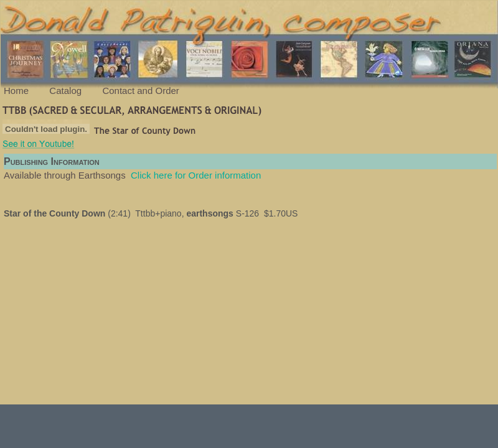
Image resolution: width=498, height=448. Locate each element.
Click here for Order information (196, 175)
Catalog (65, 91)
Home (16, 91)
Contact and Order (140, 91)
